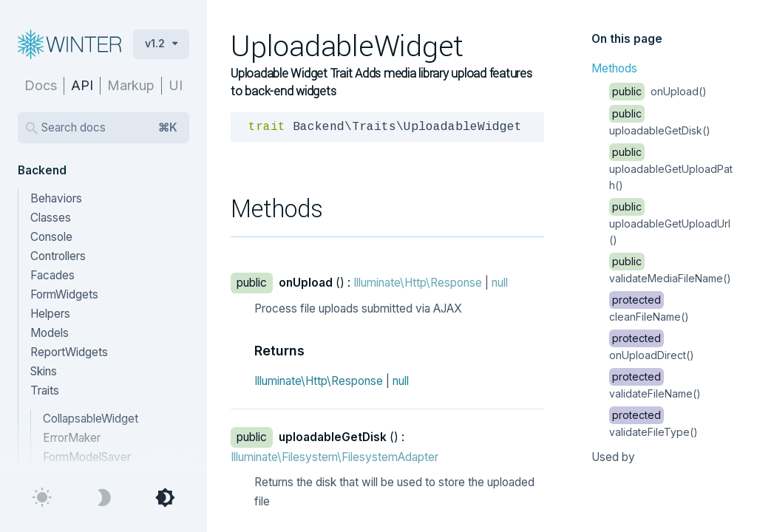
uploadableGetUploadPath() (671, 168)
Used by (613, 457)
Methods (614, 68)
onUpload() (658, 91)
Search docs (109, 128)
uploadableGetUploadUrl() (670, 223)
